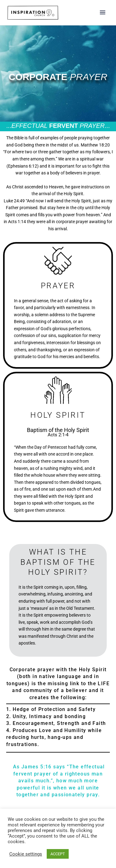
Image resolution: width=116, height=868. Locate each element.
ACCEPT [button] (58, 854)
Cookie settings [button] (26, 854)
